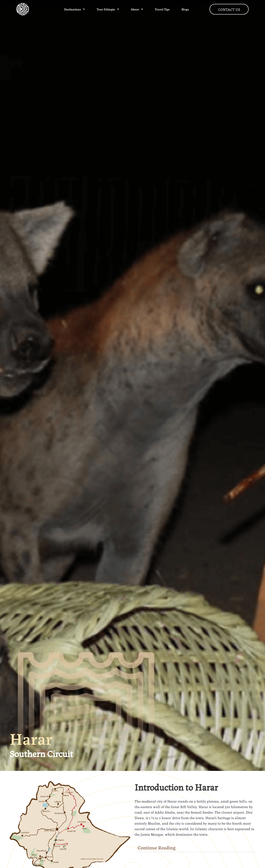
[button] (195, 847)
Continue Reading (157, 847)
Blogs (185, 9)
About (137, 9)
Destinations (74, 9)
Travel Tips (162, 9)
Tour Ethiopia (108, 9)
